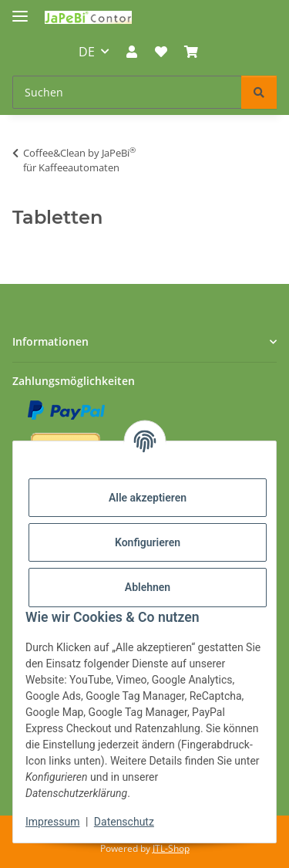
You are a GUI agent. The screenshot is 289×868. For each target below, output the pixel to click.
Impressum (52, 822)
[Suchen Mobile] (127, 92)
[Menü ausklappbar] (20, 10)
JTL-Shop (171, 848)
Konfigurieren (148, 542)
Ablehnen (148, 587)
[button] (132, 52)
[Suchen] (259, 92)
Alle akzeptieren (148, 498)
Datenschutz (124, 822)
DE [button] (87, 52)
